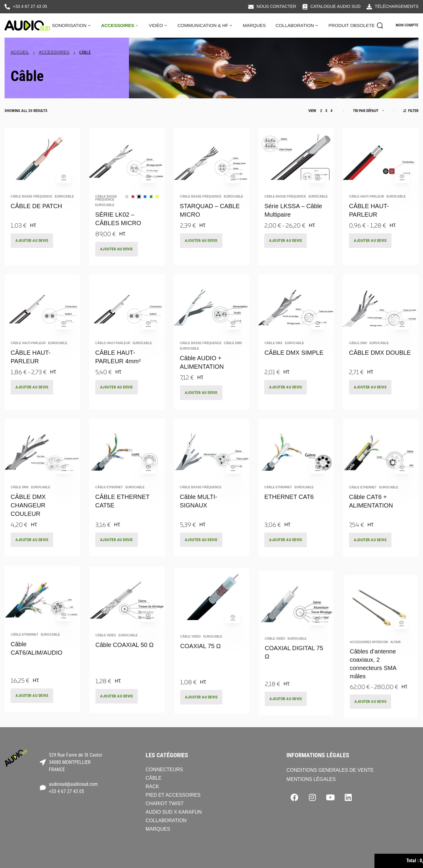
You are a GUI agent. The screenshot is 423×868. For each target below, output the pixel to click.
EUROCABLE (64, 205)
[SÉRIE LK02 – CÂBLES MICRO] (127, 158)
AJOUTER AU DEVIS (32, 249)
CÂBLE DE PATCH (36, 215)
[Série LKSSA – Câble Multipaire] (296, 158)
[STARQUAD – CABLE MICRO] (212, 158)
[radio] (127, 205)
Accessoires (54, 52)
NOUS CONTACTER (276, 6)
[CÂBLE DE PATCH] (42, 158)
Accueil (20, 52)
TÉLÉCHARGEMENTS (397, 6)
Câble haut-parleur (366, 205)
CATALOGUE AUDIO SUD (335, 6)
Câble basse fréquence (31, 205)
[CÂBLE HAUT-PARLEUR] (381, 158)
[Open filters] (411, 111)
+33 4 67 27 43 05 (30, 6)
